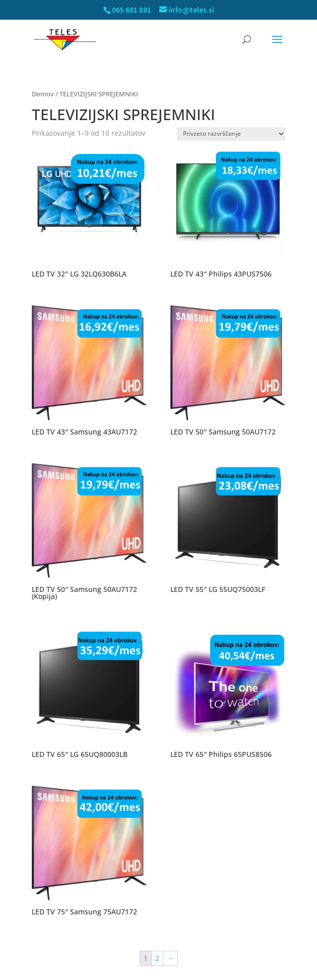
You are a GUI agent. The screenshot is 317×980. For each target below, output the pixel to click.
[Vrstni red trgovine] (231, 134)
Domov (43, 94)
